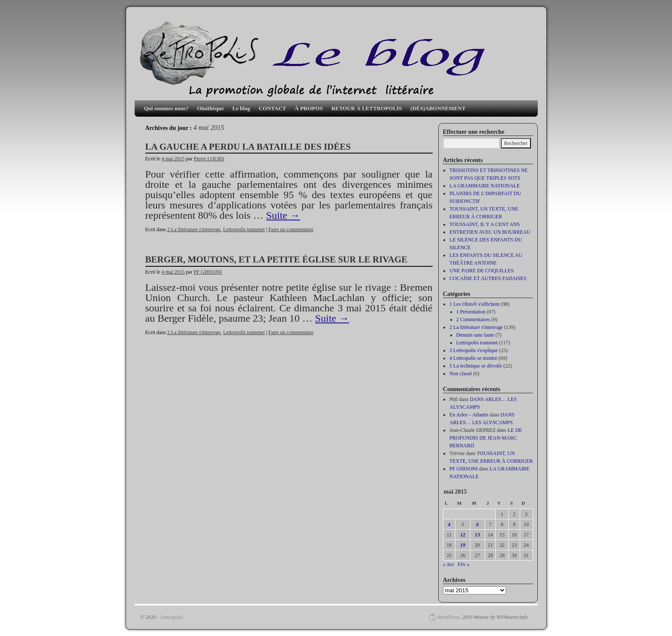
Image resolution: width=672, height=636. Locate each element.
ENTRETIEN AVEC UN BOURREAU (490, 232)
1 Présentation (471, 312)
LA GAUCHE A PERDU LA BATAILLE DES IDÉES (248, 147)
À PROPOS (309, 108)
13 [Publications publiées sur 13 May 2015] (477, 535)
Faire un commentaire (291, 229)
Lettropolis (172, 617)
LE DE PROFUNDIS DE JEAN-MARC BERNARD (486, 438)
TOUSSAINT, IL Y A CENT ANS (485, 224)
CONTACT (272, 108)
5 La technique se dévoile (476, 366)
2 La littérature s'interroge (194, 229)
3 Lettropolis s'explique (474, 350)
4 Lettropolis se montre (473, 358)
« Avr (449, 564)
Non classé (461, 374)
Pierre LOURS (209, 159)
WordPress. (449, 617)
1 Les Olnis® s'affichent (475, 304)
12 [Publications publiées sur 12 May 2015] (463, 535)
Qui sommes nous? (166, 108)
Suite (283, 215)
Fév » (464, 564)
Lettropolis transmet (244, 229)
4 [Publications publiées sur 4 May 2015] (449, 524)
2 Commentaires (473, 320)
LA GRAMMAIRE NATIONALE (485, 186)
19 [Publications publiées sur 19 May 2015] (463, 545)
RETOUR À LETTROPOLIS (367, 108)
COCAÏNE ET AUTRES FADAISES (488, 278)
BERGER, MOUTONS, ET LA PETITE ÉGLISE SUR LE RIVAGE (277, 259)
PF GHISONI (208, 272)
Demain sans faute (475, 335)
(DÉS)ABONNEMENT (438, 108)
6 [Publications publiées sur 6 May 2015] (477, 524)
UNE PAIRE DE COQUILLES (482, 271)
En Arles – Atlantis (469, 415)
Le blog (241, 108)
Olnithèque (211, 108)
